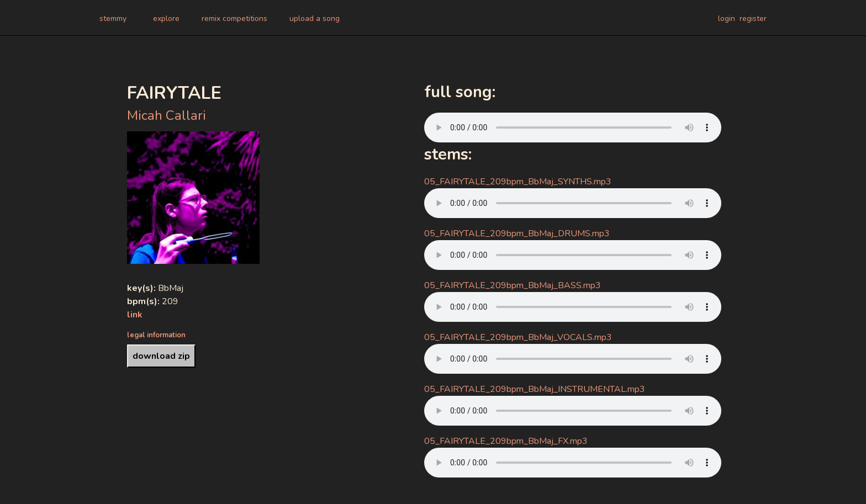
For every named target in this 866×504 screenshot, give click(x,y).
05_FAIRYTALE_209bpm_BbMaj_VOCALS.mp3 (518, 337)
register (753, 18)
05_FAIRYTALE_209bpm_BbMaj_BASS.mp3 (513, 285)
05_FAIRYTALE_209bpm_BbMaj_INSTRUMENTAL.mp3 (535, 389)
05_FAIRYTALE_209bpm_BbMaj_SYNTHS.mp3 (518, 182)
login (727, 18)
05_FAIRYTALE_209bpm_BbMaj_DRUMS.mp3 (517, 234)
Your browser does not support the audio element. (573, 128)
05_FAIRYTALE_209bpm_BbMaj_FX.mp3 (506, 441)
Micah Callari (167, 115)
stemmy (113, 18)
